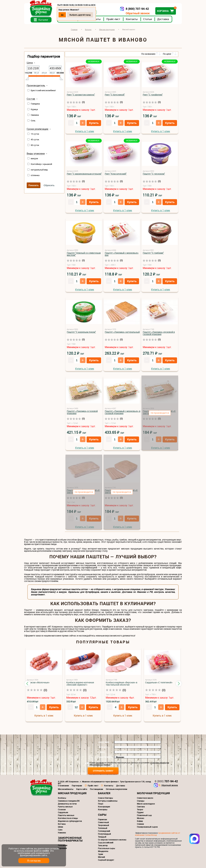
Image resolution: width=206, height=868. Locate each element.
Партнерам (77, 786)
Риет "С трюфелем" (153, 95)
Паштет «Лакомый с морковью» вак (122, 254)
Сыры (102, 815)
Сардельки (63, 812)
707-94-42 (166, 781)
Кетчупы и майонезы (108, 801)
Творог (140, 809)
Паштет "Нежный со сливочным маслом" (84, 254)
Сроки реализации (37, 129)
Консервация (104, 807)
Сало (60, 830)
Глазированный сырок (147, 827)
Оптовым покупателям (117, 789)
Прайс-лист (113, 19)
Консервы (103, 809)
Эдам (101, 854)
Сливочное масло (145, 798)
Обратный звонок (138, 13)
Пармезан (103, 819)
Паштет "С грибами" (153, 253)
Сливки (140, 824)
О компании (63, 786)
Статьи (147, 19)
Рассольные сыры (107, 848)
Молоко (141, 818)
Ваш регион (105, 757)
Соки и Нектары (105, 798)
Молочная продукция (153, 793)
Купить (94, 123)
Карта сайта (82, 789)
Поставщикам (96, 789)
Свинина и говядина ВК (69, 801)
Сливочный (103, 822)
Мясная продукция (72, 793)
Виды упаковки (36, 154)
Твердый (102, 837)
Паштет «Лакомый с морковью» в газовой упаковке (123, 412)
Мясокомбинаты (66, 789)
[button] (27, 684)
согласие (100, 763)
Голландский (104, 831)
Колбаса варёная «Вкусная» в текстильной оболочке (122, 684)
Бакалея (104, 793)
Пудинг (140, 812)
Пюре (101, 804)
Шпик (61, 827)
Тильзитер (103, 845)
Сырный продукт (106, 860)
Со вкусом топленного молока (112, 840)
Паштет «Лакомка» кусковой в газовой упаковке (159, 333)
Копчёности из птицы (68, 818)
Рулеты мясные (65, 807)
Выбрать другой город (80, 15)
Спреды (141, 801)
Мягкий (101, 857)
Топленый (103, 828)
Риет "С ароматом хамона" (81, 95)
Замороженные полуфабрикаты (70, 839)
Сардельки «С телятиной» (159, 682)
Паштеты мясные (66, 815)
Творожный (103, 825)
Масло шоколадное (146, 804)
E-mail (102, 752)
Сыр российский (106, 842)
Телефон (103, 747)
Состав (31, 99)
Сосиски (62, 809)
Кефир (140, 821)
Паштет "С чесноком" (154, 174)
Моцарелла (103, 851)
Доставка (163, 19)
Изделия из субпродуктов (70, 821)
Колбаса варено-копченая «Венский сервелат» (80, 684)
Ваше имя (104, 742)
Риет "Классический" (116, 174)
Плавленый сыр (144, 815)
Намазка (62, 833)
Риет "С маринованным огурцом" (84, 174)
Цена (30, 63)
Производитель (36, 86)
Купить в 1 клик (85, 131)
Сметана (141, 807)
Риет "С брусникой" (115, 95)
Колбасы (62, 798)
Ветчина (62, 824)
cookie (45, 851)
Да (62, 15)
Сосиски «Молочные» (38, 682)
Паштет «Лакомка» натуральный (122, 332)
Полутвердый (104, 834)
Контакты (132, 19)
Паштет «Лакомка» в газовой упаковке (82, 412)
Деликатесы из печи (67, 804)
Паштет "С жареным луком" (81, 332)
